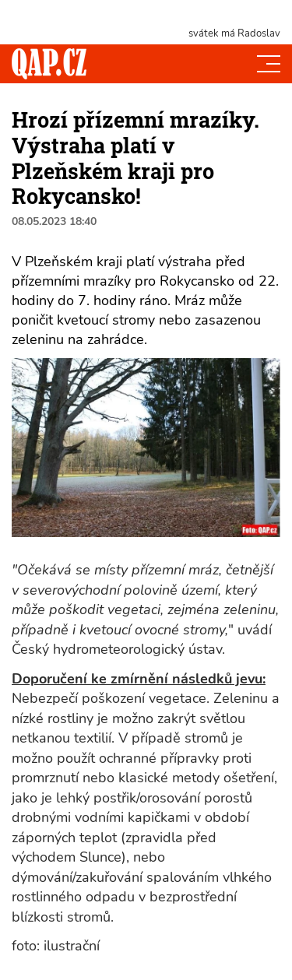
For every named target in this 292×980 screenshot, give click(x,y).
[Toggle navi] (269, 64)
